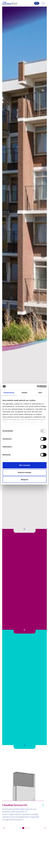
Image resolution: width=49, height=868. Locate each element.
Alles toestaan (25, 465)
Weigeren (24, 480)
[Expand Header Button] (43, 3)
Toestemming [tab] (9, 393)
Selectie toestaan (24, 472)
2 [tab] (23, 828)
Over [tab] (40, 393)
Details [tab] (25, 393)
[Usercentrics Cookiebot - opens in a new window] (37, 387)
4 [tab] (29, 828)
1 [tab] (21, 828)
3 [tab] (26, 828)
